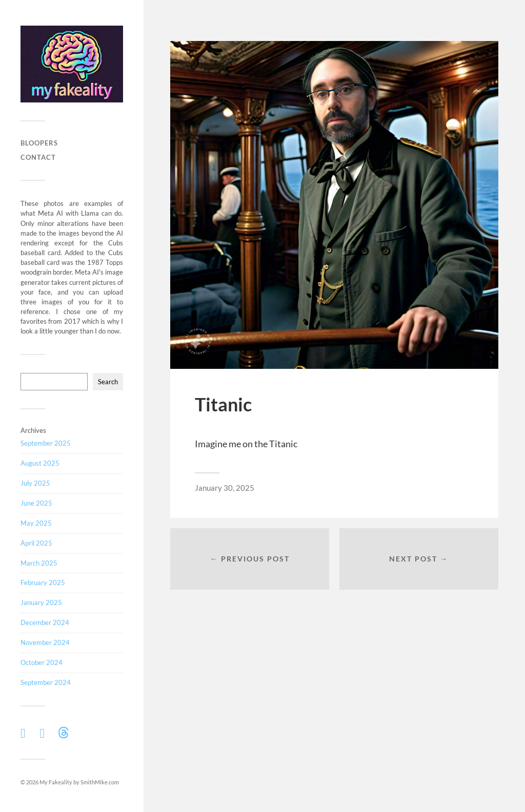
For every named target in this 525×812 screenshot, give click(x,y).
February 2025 (43, 582)
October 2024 (42, 662)
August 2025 (40, 463)
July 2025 (35, 483)
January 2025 (41, 602)
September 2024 (46, 682)
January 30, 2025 (225, 488)
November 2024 (45, 642)
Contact (38, 157)
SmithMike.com (100, 782)
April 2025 (36, 543)
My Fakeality (56, 782)
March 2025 (39, 563)
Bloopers (39, 143)
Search (108, 382)
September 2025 (46, 443)
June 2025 (36, 503)
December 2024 (45, 622)
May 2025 (36, 523)
